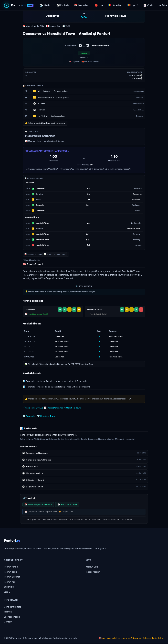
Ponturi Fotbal (11, 567)
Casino (149, 5)
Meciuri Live (92, 567)
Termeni (8, 612)
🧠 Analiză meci (33, 264)
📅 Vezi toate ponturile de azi (39, 505)
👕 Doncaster (29, 416)
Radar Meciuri (93, 572)
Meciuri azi (82, 5)
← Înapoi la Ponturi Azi (33, 408)
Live (99, 5)
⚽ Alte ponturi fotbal (70, 505)
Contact (8, 622)
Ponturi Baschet (12, 577)
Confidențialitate (13, 607)
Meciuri (46, 5)
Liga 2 (133, 5)
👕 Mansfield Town (46, 416)
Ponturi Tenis (10, 572)
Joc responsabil (12, 617)
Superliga (115, 5)
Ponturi (63, 5)
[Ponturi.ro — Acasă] (19, 5)
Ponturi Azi (9, 582)
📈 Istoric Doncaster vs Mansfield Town (62, 408)
